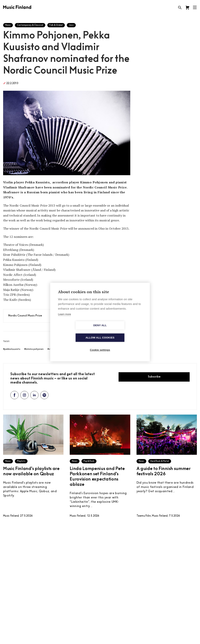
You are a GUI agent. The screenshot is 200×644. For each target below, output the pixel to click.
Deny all (78, 332)
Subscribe (154, 377)
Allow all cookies (122, 332)
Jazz (71, 25)
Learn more (64, 320)
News (8, 25)
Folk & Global (56, 25)
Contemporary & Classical (30, 25)
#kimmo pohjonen (34, 349)
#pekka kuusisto (12, 349)
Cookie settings (100, 344)
